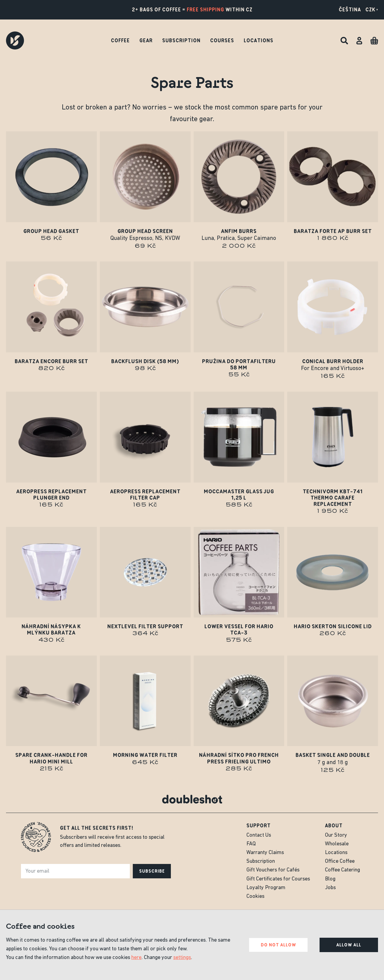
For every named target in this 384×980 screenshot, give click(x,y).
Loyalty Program (266, 888)
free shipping (205, 10)
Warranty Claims (265, 853)
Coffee (120, 40)
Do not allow (278, 945)
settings (182, 958)
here (136, 958)
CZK (372, 10)
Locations (259, 40)
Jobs (330, 888)
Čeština (350, 10)
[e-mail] (75, 871)
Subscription (181, 40)
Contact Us (259, 835)
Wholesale (337, 844)
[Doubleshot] (15, 40)
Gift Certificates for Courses (278, 879)
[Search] (344, 41)
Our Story (336, 835)
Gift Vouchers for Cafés (273, 870)
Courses (222, 40)
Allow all (349, 945)
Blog (330, 879)
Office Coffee (340, 861)
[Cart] (374, 41)
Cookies (255, 896)
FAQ (251, 844)
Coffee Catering (342, 870)
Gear (146, 40)
